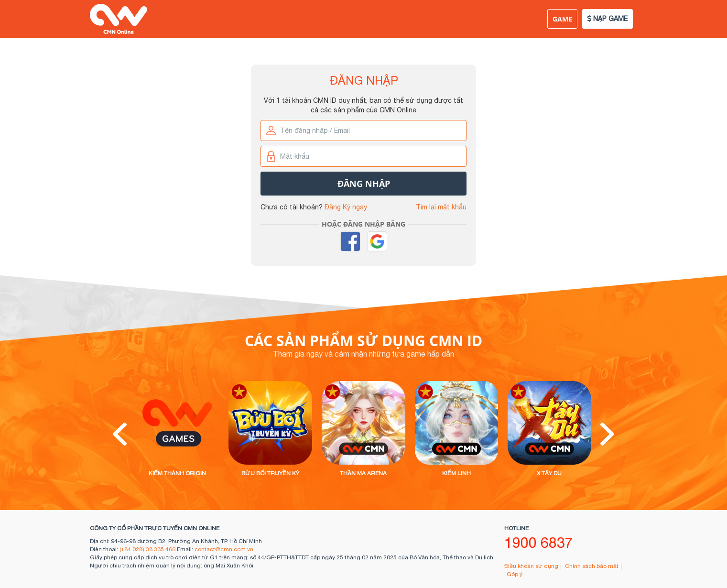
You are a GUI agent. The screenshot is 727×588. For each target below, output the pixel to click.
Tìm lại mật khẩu (441, 207)
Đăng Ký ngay (346, 207)
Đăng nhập (364, 184)
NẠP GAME (608, 19)
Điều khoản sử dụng (531, 566)
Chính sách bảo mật (592, 566)
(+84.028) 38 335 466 (147, 549)
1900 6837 (539, 542)
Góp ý (515, 574)
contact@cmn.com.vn (224, 549)
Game (562, 19)
